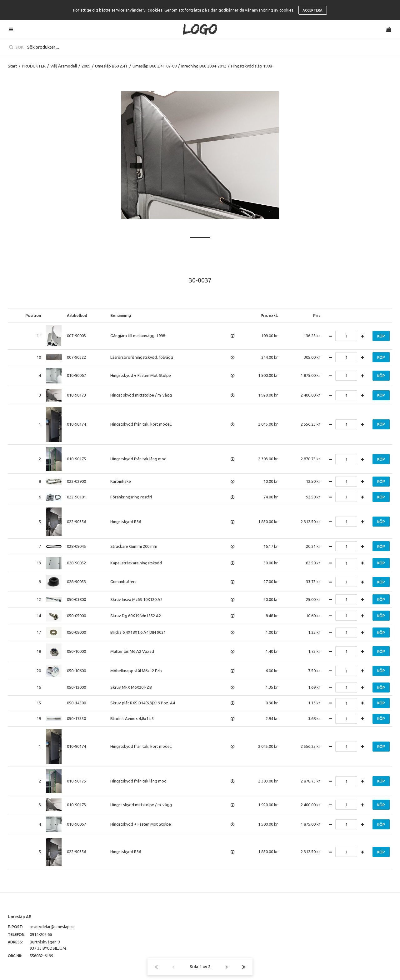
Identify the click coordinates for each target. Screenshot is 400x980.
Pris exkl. (269, 315)
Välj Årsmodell (64, 66)
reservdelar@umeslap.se (52, 927)
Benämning (121, 315)
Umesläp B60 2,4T (111, 66)
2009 (86, 66)
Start (12, 66)
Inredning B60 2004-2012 (204, 66)
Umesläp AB (20, 917)
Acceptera (312, 10)
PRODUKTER (34, 66)
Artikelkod (77, 315)
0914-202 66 (41, 934)
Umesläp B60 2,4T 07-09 (155, 66)
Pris (317, 315)
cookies (155, 10)
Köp (381, 336)
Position (33, 315)
